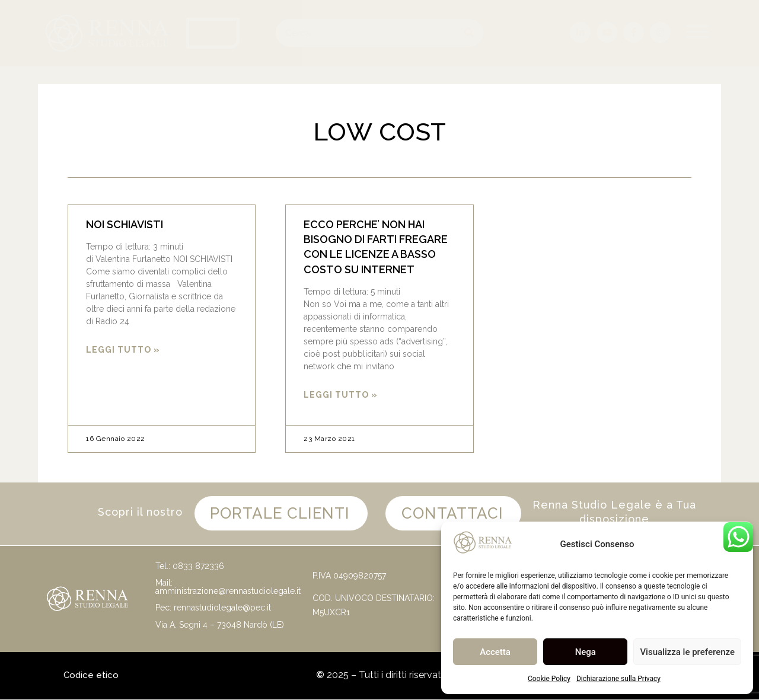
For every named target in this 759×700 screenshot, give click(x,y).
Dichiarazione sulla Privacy (618, 679)
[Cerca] (469, 33)
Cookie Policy (549, 679)
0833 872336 (198, 567)
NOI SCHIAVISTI (125, 224)
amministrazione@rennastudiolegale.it (228, 592)
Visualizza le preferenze (687, 652)
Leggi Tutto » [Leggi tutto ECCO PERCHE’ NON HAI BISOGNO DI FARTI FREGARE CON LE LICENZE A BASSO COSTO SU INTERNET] (341, 395)
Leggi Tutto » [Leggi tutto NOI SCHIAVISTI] (123, 350)
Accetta (495, 652)
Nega (586, 652)
